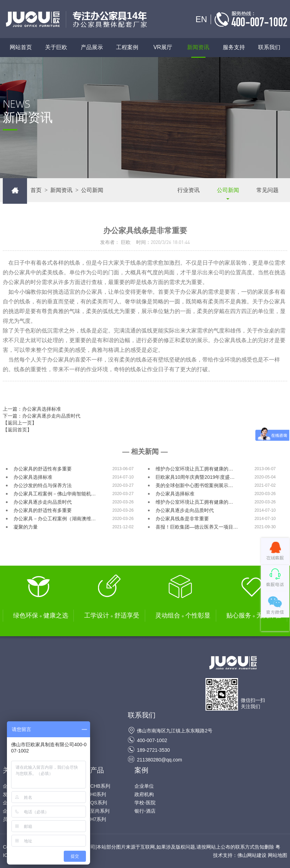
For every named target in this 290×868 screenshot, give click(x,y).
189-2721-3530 (153, 750)
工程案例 (127, 48)
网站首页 (21, 48)
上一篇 (32, 409)
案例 (141, 770)
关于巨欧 (56, 48)
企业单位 (144, 786)
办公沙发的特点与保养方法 (43, 485)
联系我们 (269, 48)
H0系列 (98, 794)
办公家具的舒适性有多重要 (43, 469)
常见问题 (267, 190)
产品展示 (95, 48)
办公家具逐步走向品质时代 (43, 502)
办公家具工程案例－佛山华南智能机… (55, 494)
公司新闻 (228, 190)
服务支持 (234, 48)
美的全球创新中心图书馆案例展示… (194, 485)
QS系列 (98, 803)
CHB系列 (100, 786)
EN (201, 19)
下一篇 (42, 416)
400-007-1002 (152, 740)
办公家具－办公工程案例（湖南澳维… (55, 519)
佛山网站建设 (252, 855)
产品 (97, 770)
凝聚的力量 (26, 527)
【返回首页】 (17, 430)
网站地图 (278, 855)
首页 (36, 190)
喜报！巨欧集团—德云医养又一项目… (197, 527)
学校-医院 (145, 803)
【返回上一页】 (20, 423)
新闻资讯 (198, 48)
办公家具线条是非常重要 (182, 519)
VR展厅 (163, 48)
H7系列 (98, 819)
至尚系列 (100, 811)
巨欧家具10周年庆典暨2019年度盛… (195, 477)
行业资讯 (188, 190)
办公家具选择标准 (33, 477)
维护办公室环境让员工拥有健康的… (194, 469)
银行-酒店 (145, 811)
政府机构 (144, 794)
